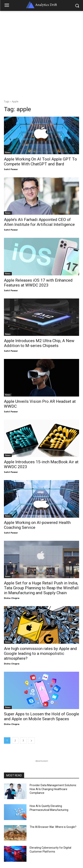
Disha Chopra (12, 598)
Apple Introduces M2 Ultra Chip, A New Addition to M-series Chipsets (39, 343)
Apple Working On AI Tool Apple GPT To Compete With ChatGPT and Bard (40, 162)
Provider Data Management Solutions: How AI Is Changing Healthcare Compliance (53, 789)
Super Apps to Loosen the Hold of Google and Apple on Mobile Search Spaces (41, 716)
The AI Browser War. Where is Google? (53, 827)
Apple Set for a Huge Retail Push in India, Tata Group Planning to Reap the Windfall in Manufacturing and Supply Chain (41, 588)
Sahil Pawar (11, 169)
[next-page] (31, 740)
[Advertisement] (41, 54)
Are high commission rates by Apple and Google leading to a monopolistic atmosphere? (40, 653)
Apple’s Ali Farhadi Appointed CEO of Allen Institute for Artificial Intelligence (39, 222)
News (8, 152)
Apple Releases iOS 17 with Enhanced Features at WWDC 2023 (38, 283)
